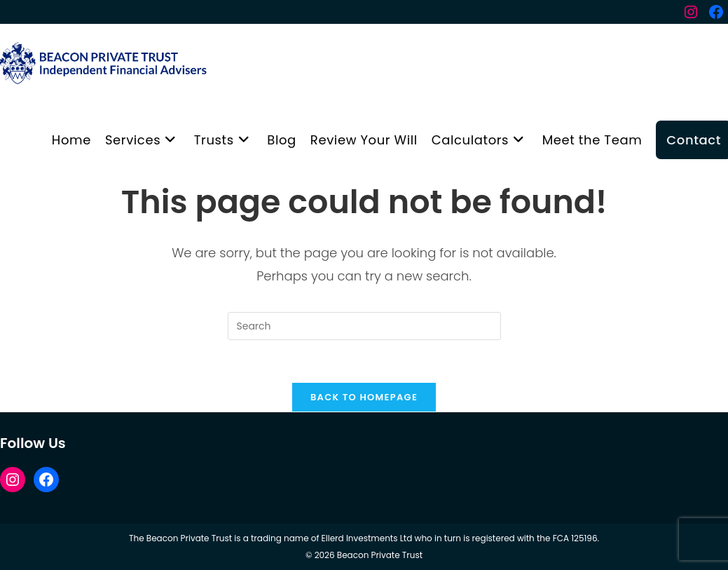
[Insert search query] (364, 326)
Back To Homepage (364, 397)
